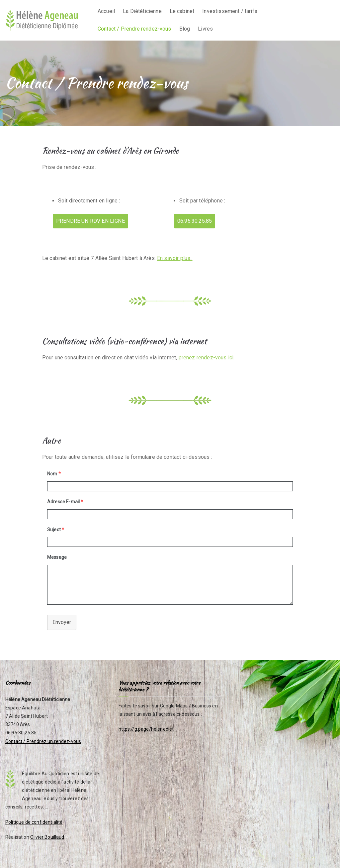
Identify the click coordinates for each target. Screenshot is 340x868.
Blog (185, 29)
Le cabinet (182, 11)
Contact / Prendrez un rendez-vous (43, 741)
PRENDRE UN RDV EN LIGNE (90, 221)
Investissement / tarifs (230, 11)
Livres (205, 29)
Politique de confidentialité (34, 822)
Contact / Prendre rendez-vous (134, 29)
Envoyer (62, 622)
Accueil (106, 11)
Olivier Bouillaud (47, 837)
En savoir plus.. (175, 258)
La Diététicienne (142, 11)
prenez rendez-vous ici (206, 358)
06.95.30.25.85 (195, 221)
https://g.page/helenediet (146, 729)
